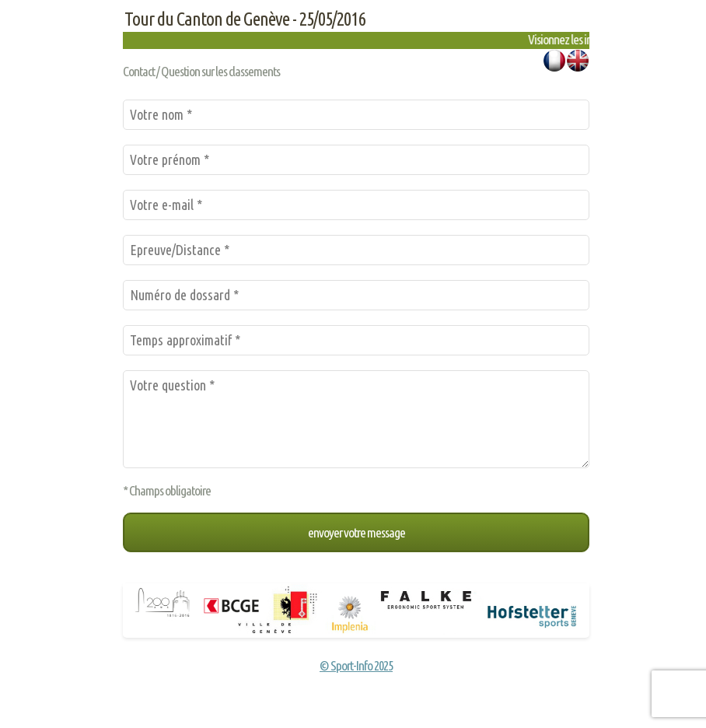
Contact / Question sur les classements (201, 71)
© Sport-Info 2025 (356, 665)
